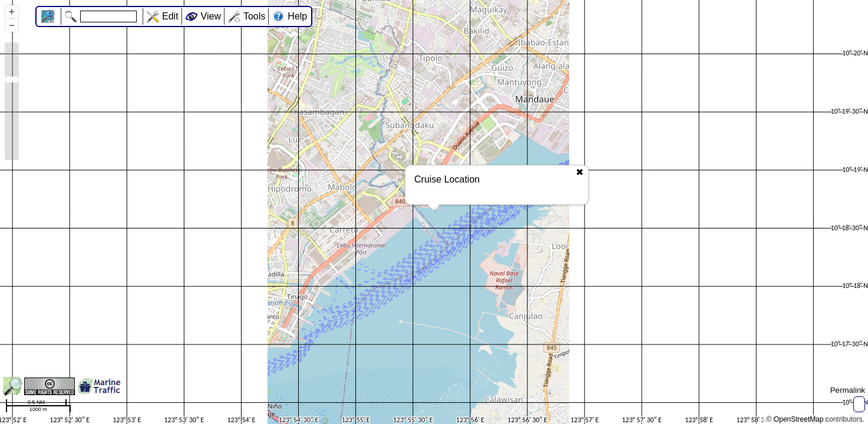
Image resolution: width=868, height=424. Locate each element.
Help (297, 16)
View (211, 16)
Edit (170, 16)
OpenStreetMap (799, 419)
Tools (254, 16)
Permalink (848, 390)
